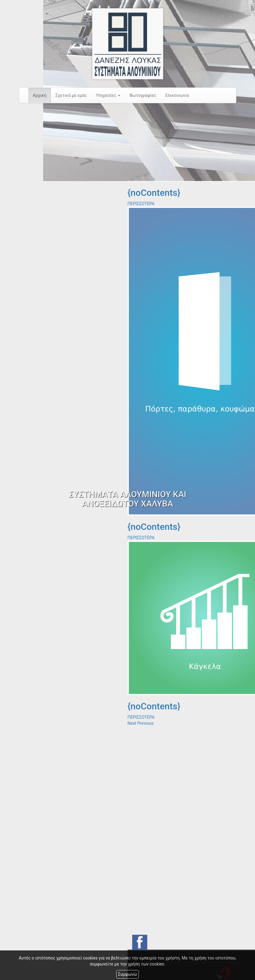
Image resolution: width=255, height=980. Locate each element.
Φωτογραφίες (143, 95)
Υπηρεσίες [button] (108, 95)
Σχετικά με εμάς (71, 95)
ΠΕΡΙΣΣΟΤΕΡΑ (141, 204)
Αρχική (40, 95)
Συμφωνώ (127, 974)
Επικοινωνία (177, 95)
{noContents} (154, 193)
